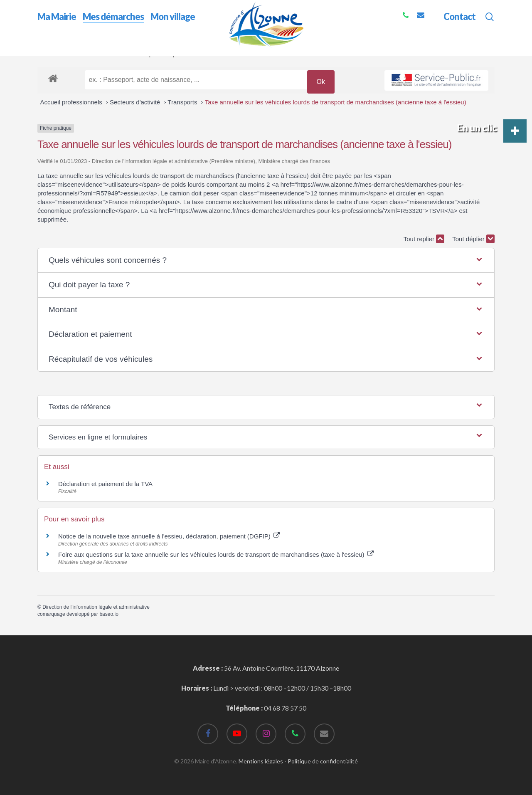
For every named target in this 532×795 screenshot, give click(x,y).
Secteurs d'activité (136, 102)
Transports (183, 102)
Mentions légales (261, 761)
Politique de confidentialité (323, 761)
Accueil (48, 53)
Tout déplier (473, 239)
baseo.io (109, 614)
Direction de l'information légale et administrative (96, 607)
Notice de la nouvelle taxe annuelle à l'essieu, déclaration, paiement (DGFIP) (169, 536)
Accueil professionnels (72, 102)
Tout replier (424, 239)
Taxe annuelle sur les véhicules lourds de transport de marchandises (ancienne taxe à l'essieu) (336, 102)
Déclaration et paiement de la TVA (105, 484)
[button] (266, 260)
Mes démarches (87, 53)
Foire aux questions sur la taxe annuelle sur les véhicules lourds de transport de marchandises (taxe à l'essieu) (216, 554)
